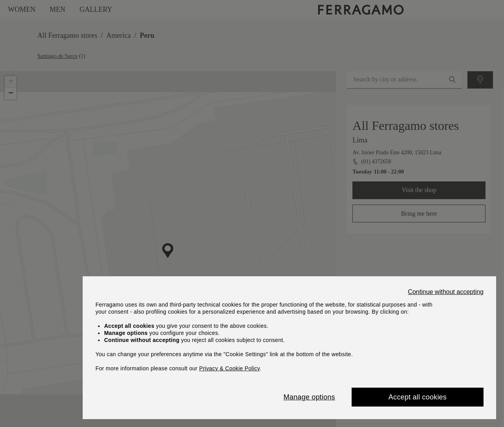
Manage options (309, 397)
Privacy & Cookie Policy (230, 368)
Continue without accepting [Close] (446, 292)
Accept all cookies (418, 397)
